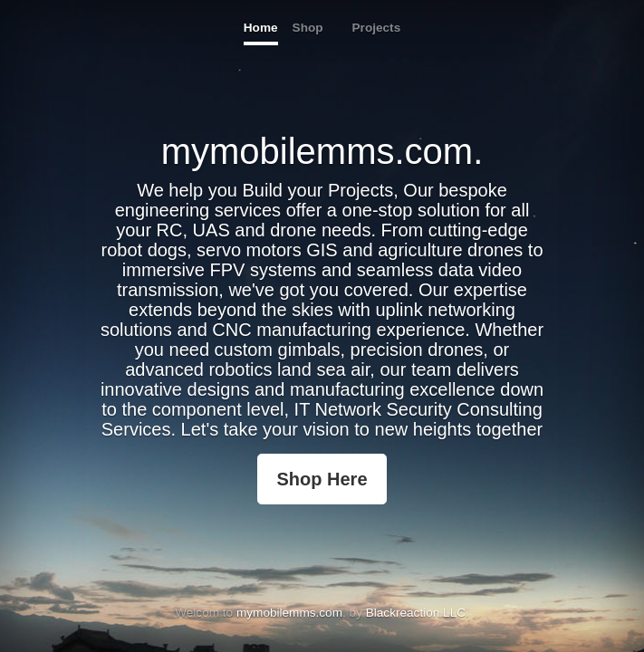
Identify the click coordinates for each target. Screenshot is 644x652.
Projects (377, 28)
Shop (308, 28)
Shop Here (322, 479)
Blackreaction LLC (416, 613)
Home (261, 28)
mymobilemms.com (289, 613)
